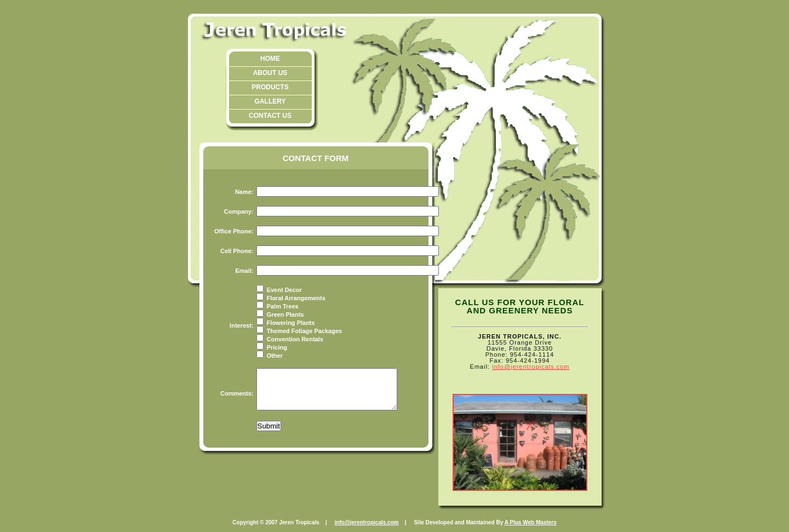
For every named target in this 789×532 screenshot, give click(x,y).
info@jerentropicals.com (531, 367)
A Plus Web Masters (531, 522)
